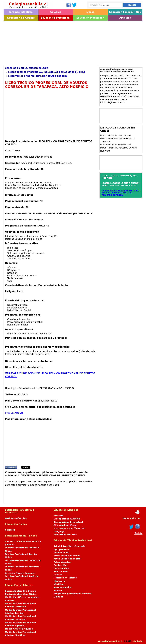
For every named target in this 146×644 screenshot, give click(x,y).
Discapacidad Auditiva (67, 519)
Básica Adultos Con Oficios (21, 594)
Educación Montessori (90, 18)
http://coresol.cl (14, 413)
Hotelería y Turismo (65, 578)
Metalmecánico (63, 587)
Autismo (58, 516)
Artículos (125, 18)
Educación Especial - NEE (125, 12)
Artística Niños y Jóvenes (20, 573)
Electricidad (61, 572)
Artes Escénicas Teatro (67, 559)
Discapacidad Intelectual (68, 522)
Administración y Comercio (70, 546)
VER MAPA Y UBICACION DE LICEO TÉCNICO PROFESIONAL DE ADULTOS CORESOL (120, 193)
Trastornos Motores (65, 535)
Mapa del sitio (131, 518)
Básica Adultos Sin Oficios (20, 591)
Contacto (138, 641)
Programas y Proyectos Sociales (73, 594)
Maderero (59, 581)
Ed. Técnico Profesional (56, 18)
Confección (60, 565)
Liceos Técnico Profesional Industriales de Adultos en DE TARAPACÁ (117, 138)
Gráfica (58, 575)
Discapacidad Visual (65, 525)
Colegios (56, 12)
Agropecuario (62, 549)
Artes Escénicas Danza (67, 556)
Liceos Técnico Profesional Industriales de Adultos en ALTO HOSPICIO (119, 148)
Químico (58, 597)
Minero (58, 591)
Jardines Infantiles (21, 12)
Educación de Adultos (21, 18)
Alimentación (61, 553)
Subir (138, 533)
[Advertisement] (73, 42)
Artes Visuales (62, 562)
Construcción (61, 568)
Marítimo (59, 584)
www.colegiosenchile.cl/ (110, 641)
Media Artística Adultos (19, 629)
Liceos (90, 12)
